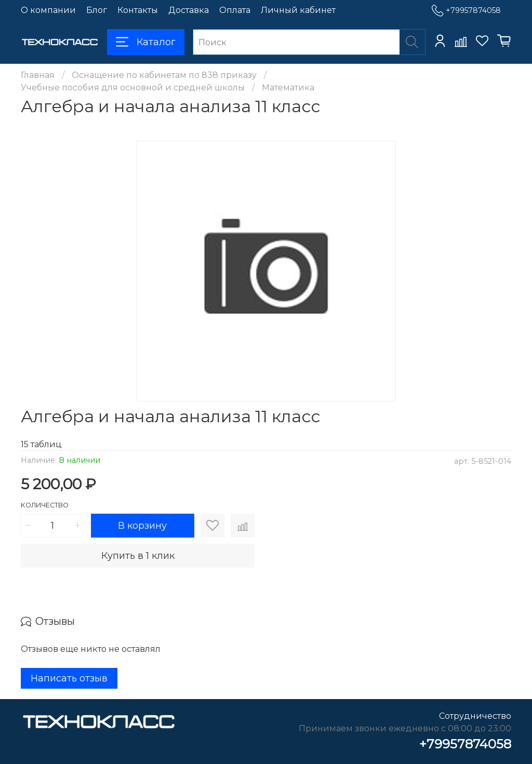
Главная (38, 75)
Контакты (138, 10)
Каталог (146, 42)
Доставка (189, 10)
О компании (48, 10)
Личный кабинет (298, 10)
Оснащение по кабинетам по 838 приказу (164, 75)
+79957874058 (466, 11)
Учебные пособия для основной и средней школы (133, 88)
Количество (45, 505)
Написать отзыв (69, 678)
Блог (97, 10)
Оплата (235, 10)
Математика (288, 88)
